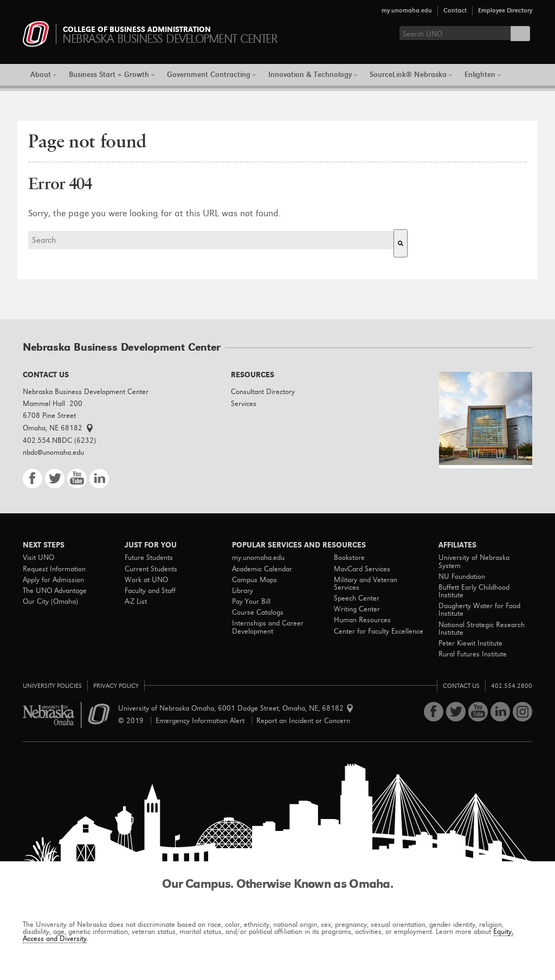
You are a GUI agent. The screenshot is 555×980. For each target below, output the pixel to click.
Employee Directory (505, 10)
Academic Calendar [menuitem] (262, 569)
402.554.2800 (512, 686)
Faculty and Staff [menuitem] (150, 591)
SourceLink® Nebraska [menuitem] (408, 75)
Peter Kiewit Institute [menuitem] (470, 643)
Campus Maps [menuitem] (254, 580)
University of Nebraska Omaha (66, 715)
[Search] (401, 243)
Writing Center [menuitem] (357, 609)
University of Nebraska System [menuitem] (474, 562)
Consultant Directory (263, 392)
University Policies (52, 686)
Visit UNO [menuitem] (38, 558)
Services (244, 404)
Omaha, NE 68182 (58, 428)
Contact (455, 10)
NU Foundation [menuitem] (462, 577)
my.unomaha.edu (407, 10)
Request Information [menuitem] (54, 569)
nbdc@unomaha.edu (53, 452)
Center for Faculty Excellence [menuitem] (379, 631)
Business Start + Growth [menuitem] (109, 75)
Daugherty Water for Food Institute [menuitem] (479, 610)
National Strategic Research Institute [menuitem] (482, 629)
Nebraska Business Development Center (86, 392)
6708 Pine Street (49, 415)
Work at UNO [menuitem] (146, 580)
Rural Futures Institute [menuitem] (473, 654)
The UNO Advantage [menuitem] (55, 591)
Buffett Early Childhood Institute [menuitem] (474, 591)
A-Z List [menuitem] (136, 602)
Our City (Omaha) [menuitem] (50, 602)
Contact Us (461, 686)
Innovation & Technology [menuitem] (310, 75)
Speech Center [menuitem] (357, 598)
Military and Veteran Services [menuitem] (366, 584)
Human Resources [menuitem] (362, 620)
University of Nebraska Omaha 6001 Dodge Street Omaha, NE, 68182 (234, 708)
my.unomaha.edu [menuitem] (258, 558)
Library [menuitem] (243, 591)
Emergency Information (200, 721)
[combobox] (211, 240)
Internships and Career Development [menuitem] (268, 627)
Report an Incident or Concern (303, 721)
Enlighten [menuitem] (480, 75)
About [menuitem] (41, 75)
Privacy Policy (116, 686)
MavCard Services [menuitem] (362, 569)
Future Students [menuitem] (149, 558)
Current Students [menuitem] (151, 569)
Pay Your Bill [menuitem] (251, 602)
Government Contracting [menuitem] (209, 75)
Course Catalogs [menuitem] (258, 612)
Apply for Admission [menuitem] (53, 580)
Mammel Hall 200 (53, 404)
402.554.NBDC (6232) (59, 440)
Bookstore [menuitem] (349, 558)
